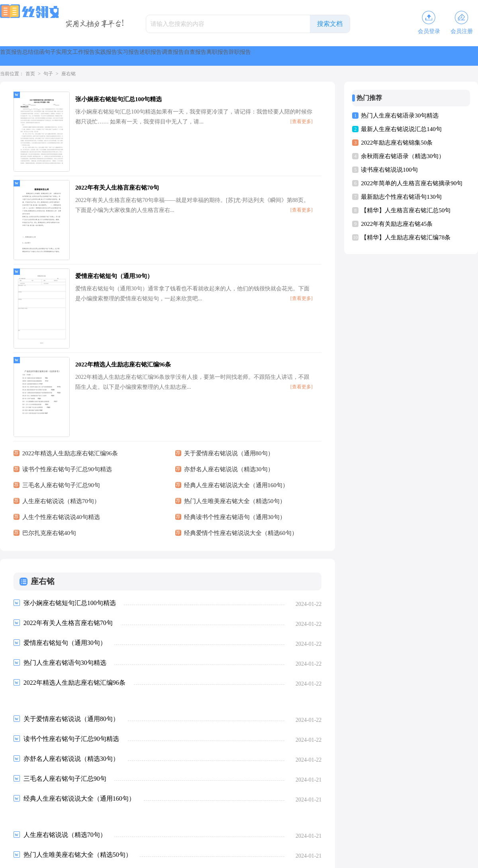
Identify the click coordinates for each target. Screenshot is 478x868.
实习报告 (282, 56)
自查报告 (406, 56)
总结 (72, 56)
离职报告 (448, 56)
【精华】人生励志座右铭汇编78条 (406, 237)
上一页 (35, 802)
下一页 (132, 802)
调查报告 (365, 56)
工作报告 (199, 56)
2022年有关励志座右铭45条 (397, 224)
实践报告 (241, 56)
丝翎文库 (227, 858)
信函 (100, 56)
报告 (43, 56)
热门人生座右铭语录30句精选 (400, 116)
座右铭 (69, 74)
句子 (129, 56)
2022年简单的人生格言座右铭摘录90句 (412, 183)
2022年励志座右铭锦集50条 (397, 143)
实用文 (161, 56)
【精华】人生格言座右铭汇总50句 (406, 210)
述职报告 (323, 56)
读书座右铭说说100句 (389, 170)
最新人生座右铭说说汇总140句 (401, 129)
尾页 (157, 802)
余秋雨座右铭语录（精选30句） (403, 156)
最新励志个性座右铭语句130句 (401, 197)
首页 (14, 56)
